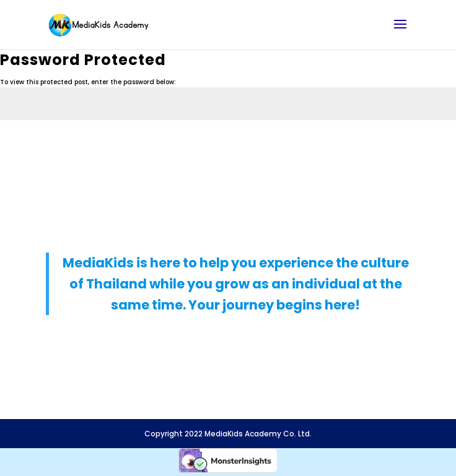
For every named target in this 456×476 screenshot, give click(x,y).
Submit (420, 147)
